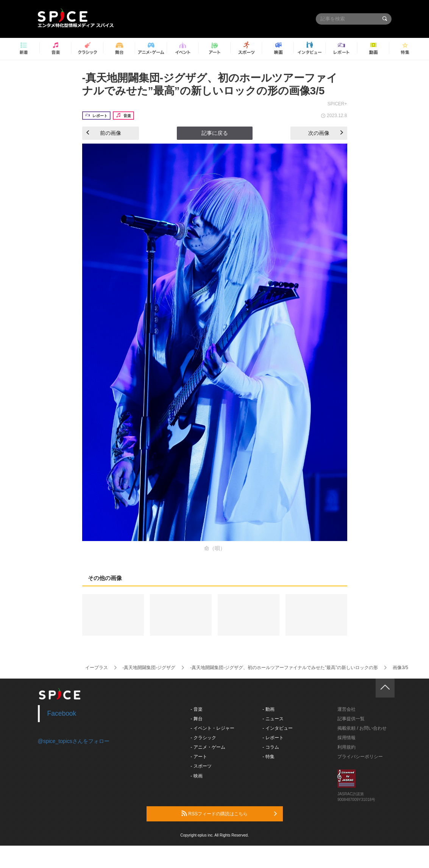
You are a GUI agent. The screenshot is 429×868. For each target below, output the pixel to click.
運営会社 (346, 709)
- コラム (271, 747)
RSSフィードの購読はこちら (229, 813)
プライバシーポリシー (360, 757)
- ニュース (273, 719)
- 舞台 (196, 719)
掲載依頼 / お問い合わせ (362, 728)
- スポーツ (201, 766)
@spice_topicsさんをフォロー (74, 741)
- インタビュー (277, 728)
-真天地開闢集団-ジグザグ (149, 668)
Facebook (62, 713)
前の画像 (104, 133)
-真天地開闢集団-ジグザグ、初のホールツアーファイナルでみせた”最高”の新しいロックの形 (284, 668)
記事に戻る (215, 133)
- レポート (273, 738)
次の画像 (326, 133)
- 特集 (268, 757)
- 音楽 (196, 709)
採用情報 (346, 738)
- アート (199, 757)
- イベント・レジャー (212, 728)
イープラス (97, 668)
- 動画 (268, 709)
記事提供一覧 (351, 719)
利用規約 (346, 747)
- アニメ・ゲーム (208, 747)
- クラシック (203, 738)
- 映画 (196, 776)
